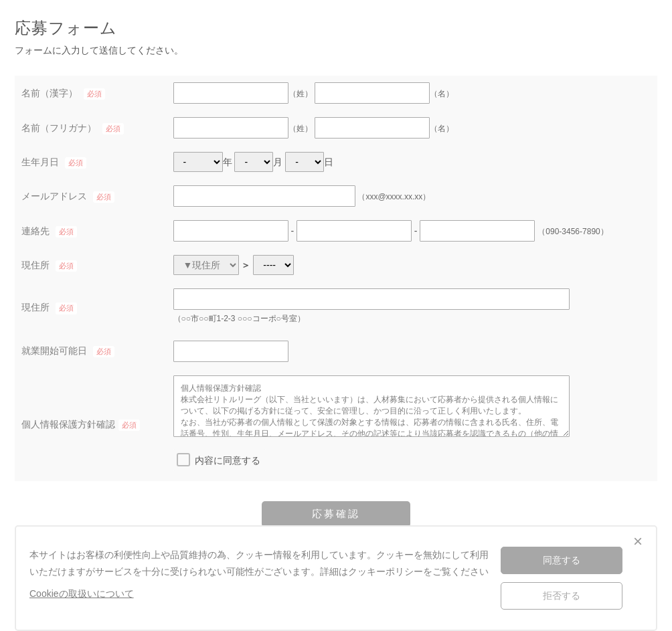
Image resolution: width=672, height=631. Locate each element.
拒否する (562, 596)
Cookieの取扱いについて (82, 594)
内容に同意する (228, 460)
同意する (562, 560)
